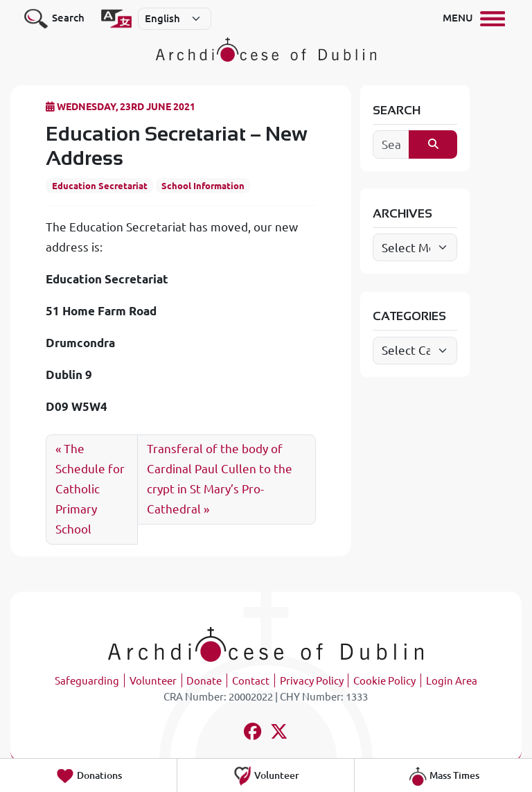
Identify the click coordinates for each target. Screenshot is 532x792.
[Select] (175, 19)
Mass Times (444, 776)
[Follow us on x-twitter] (280, 733)
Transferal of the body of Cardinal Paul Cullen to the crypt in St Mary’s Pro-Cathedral (220, 479)
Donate (204, 681)
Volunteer (153, 681)
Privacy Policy (312, 681)
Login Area (452, 681)
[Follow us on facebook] (252, 733)
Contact (251, 681)
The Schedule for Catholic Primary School (90, 489)
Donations (89, 776)
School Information (203, 186)
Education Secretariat (100, 186)
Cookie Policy (384, 681)
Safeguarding (87, 681)
